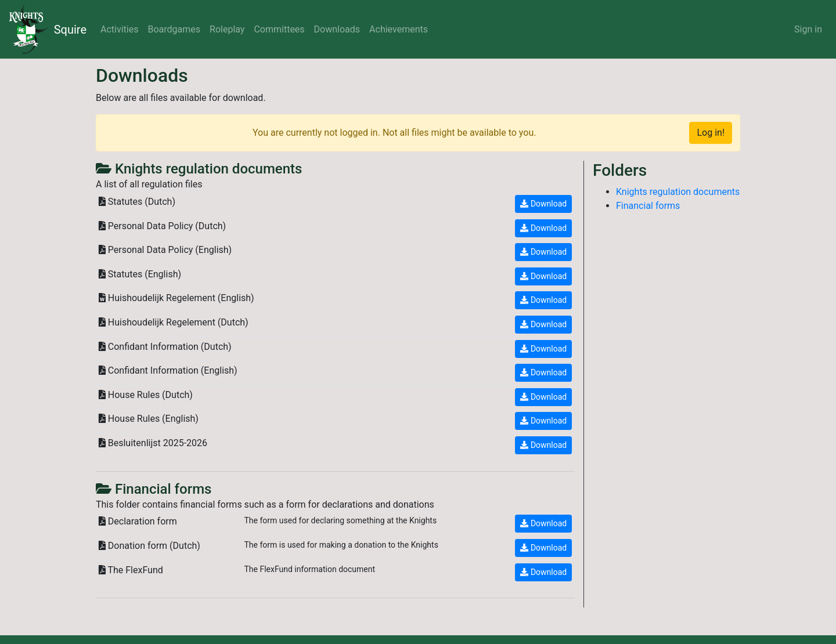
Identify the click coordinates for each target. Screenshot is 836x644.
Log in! (711, 133)
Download (543, 204)
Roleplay (227, 29)
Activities (119, 29)
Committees (279, 29)
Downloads (337, 29)
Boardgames (174, 29)
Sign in (808, 29)
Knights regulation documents (678, 192)
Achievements (399, 29)
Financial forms (648, 206)
